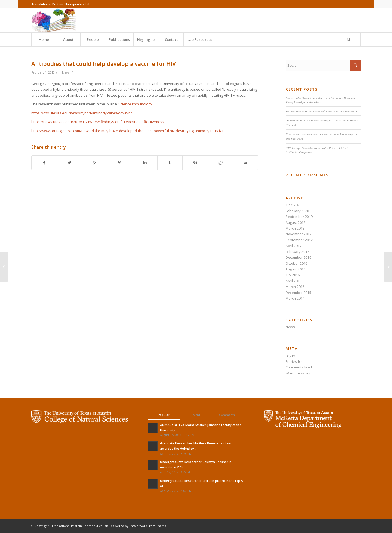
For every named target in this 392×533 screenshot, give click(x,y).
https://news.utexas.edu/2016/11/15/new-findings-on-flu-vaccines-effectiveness (98, 122)
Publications (119, 39)
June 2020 (293, 205)
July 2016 (293, 275)
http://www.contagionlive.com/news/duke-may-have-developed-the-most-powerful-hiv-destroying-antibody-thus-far (128, 131)
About (68, 39)
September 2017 (299, 240)
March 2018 (295, 228)
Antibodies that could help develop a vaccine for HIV (104, 64)
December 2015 (298, 293)
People (93, 39)
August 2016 (295, 269)
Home (44, 39)
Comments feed (299, 367)
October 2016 (296, 263)
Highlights (146, 39)
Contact (171, 39)
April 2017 (293, 246)
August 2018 (295, 223)
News (66, 72)
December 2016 (298, 257)
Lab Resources (200, 39)
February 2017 (297, 252)
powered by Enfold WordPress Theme (139, 526)
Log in (290, 356)
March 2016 (295, 287)
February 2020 (297, 211)
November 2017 (298, 234)
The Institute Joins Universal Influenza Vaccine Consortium (321, 111)
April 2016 (293, 281)
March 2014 (295, 298)
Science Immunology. (136, 104)
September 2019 (299, 217)
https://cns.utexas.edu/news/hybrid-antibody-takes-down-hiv (82, 113)
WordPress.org (298, 373)
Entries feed (296, 361)
